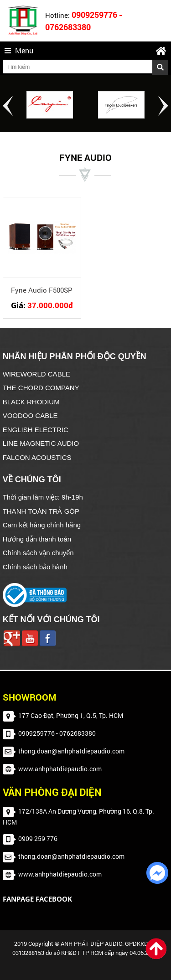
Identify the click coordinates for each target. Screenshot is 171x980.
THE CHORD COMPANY (41, 388)
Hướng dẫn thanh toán (37, 539)
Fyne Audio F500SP (42, 290)
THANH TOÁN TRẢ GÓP (41, 511)
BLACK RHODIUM (31, 402)
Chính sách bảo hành (35, 567)
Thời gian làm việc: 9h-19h (43, 497)
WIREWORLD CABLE (36, 374)
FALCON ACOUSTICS (37, 457)
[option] (50, 105)
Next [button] (163, 106)
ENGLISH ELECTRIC (36, 430)
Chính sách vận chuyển (38, 553)
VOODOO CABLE (30, 415)
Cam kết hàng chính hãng (42, 525)
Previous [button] (8, 106)
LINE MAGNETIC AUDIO (41, 443)
